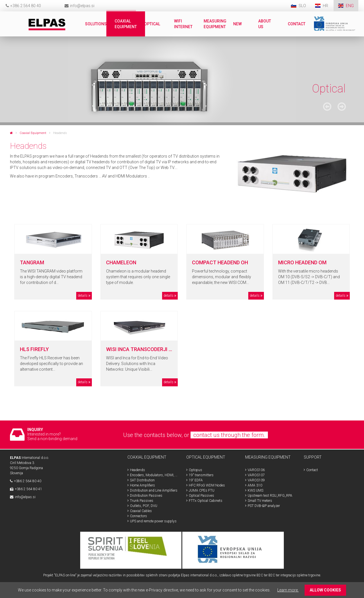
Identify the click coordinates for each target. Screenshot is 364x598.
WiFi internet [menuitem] (183, 24)
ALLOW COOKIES (325, 590)
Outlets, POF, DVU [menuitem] (144, 506)
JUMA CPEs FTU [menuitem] (202, 490)
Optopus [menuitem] (196, 470)
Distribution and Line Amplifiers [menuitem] (154, 490)
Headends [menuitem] (137, 470)
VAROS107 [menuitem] (256, 475)
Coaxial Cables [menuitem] (141, 511)
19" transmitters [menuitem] (201, 475)
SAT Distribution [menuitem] (142, 480)
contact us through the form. (229, 435)
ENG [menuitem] (350, 6)
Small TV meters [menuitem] (260, 501)
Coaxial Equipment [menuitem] (126, 24)
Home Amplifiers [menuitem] (142, 485)
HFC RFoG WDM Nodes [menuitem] (207, 485)
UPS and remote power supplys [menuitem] (153, 521)
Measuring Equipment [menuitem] (215, 24)
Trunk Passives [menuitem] (142, 501)
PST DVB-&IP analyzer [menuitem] (264, 506)
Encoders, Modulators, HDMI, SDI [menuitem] (154, 475)
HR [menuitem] (326, 6)
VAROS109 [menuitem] (256, 480)
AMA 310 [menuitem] (255, 485)
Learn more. (288, 590)
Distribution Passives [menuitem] (146, 496)
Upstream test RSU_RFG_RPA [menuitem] (270, 496)
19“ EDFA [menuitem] (196, 480)
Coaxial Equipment (33, 133)
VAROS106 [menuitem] (256, 470)
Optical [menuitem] (152, 24)
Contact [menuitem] (297, 24)
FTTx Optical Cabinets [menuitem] (206, 501)
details (83, 296)
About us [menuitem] (265, 24)
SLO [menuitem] (302, 6)
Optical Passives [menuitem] (201, 496)
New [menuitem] (237, 24)
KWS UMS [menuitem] (256, 490)
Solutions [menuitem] (96, 24)
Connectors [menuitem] (138, 516)
